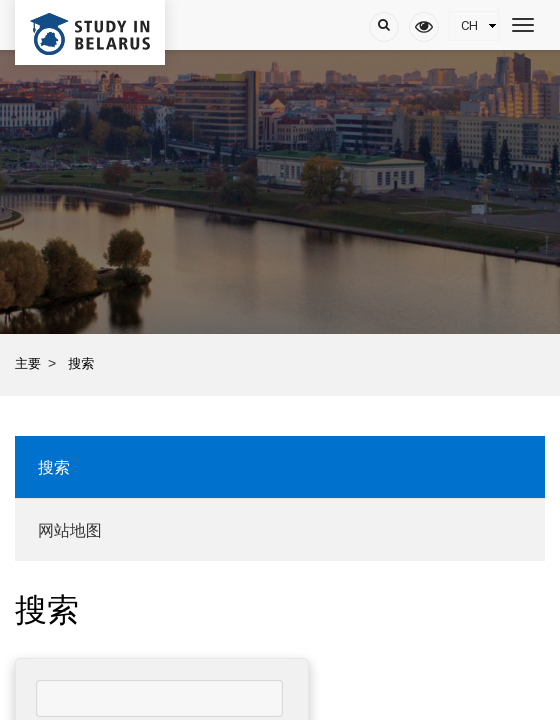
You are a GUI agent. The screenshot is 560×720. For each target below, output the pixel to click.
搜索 (54, 467)
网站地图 (70, 530)
